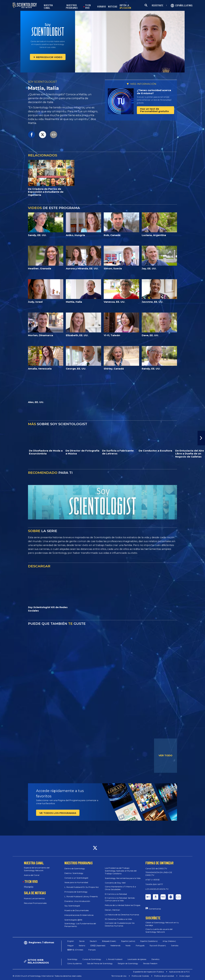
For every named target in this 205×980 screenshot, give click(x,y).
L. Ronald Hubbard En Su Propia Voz (82, 887)
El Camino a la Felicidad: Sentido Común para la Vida (120, 899)
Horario (29, 887)
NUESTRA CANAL (48, 7)
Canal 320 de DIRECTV (156, 868)
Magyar (70, 946)
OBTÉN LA (125, 7)
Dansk (82, 941)
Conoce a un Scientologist (76, 878)
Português (140, 946)
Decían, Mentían (112, 910)
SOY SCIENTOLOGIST (43, 82)
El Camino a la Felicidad (116, 894)
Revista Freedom (150, 963)
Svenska (175, 946)
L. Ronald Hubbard (114, 959)
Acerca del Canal (32, 875)
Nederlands (115, 946)
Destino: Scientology (74, 873)
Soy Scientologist (72, 906)
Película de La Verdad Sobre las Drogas (123, 905)
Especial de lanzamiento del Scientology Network (37, 869)
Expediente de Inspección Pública (148, 972)
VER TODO (165, 755)
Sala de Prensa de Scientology (100, 963)
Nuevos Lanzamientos (34, 898)
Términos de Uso (119, 976)
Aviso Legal (185, 976)
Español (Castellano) (149, 941)
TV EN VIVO (88, 7)
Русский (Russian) (158, 946)
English (71, 941)
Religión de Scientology (128, 963)
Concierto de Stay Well (115, 883)
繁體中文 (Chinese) (75, 950)
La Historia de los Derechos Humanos (122, 915)
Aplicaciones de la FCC (179, 972)
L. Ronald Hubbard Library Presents (81, 896)
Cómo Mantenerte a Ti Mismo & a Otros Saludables (120, 888)
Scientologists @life (73, 920)
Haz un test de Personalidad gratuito (155, 110)
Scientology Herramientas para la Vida (123, 878)
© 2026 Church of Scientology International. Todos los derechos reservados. (47, 976)
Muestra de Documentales (77, 910)
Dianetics (155, 959)
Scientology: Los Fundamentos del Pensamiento (80, 925)
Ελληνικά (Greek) (109, 941)
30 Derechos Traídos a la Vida (118, 919)
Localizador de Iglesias (137, 959)
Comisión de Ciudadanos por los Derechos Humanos (120, 924)
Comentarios (155, 909)
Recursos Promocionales (35, 903)
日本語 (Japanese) (98, 946)
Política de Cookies (140, 976)
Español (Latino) (128, 941)
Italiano (82, 946)
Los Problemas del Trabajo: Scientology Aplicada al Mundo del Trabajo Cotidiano (121, 871)
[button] (201, 438)
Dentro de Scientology (75, 868)
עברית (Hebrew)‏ (169, 941)
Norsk (128, 946)
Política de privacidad (164, 976)
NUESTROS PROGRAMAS (72, 7)
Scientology (72, 959)
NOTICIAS (113, 7)
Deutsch (93, 941)
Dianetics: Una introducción (77, 901)
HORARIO (102, 7)
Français (92, 950)
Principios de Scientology (76, 892)
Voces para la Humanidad (76, 882)
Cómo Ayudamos (75, 963)
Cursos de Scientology (92, 959)
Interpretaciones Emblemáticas (79, 915)
